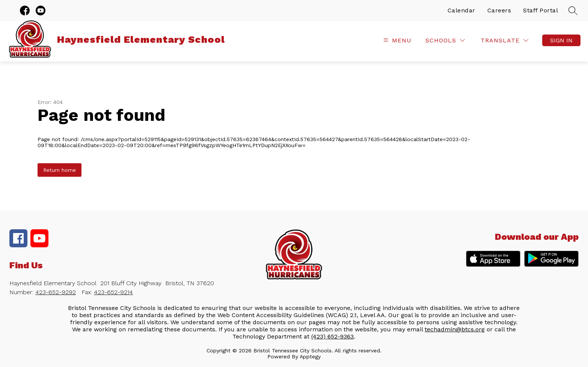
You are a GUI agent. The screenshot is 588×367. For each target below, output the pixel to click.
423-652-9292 (56, 292)
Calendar (461, 10)
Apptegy (310, 356)
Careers (499, 10)
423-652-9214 (113, 292)
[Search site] (573, 11)
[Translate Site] (504, 40)
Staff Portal (541, 10)
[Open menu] (397, 40)
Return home (60, 170)
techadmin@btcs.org (455, 329)
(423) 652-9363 (332, 336)
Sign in (561, 40)
